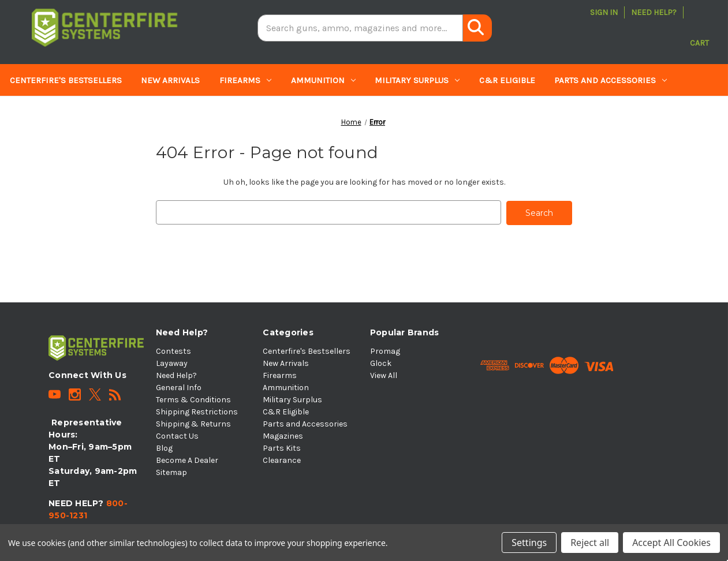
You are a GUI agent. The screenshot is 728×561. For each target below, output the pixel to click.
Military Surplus (417, 80)
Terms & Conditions (193, 399)
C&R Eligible (507, 80)
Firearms (245, 80)
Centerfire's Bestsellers (66, 80)
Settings (529, 543)
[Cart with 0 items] (699, 28)
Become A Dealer (187, 459)
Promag (385, 350)
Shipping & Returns (193, 423)
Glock (381, 362)
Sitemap (171, 471)
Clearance (186, 113)
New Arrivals (170, 80)
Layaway (172, 362)
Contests (173, 350)
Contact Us (177, 435)
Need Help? (654, 12)
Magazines (40, 113)
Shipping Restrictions (197, 411)
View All (384, 374)
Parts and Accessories (611, 80)
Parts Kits (116, 113)
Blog (164, 447)
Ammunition (323, 80)
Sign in (604, 12)
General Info (179, 386)
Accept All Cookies (671, 543)
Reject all (590, 543)
